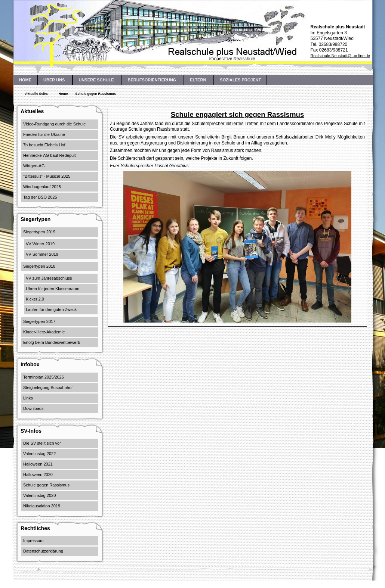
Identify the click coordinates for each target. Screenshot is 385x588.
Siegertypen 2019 (39, 232)
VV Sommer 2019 (42, 254)
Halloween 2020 (38, 475)
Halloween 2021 (38, 464)
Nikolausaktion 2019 (42, 506)
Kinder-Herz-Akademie (44, 332)
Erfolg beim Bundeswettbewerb (52, 342)
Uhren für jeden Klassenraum (53, 289)
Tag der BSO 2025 (40, 197)
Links (28, 398)
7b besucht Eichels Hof (44, 145)
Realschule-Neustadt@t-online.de (340, 56)
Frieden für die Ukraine (44, 134)
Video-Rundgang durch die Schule (54, 124)
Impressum (33, 541)
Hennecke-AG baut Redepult (50, 155)
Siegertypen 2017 (39, 321)
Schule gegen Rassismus (46, 485)
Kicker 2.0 (35, 299)
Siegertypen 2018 (39, 266)
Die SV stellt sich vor (42, 443)
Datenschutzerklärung (43, 551)
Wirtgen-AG (34, 166)
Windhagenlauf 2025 (42, 187)
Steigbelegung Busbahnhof (48, 388)
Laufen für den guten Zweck (51, 309)
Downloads (33, 408)
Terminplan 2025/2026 (44, 377)
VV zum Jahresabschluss (49, 278)
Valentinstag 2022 (39, 454)
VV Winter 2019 (40, 244)
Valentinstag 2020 (39, 495)
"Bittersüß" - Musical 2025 (47, 176)
